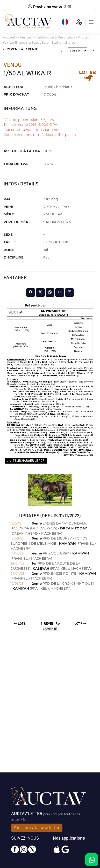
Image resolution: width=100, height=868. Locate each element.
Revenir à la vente (20, 49)
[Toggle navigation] (91, 22)
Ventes (26, 37)
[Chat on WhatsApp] (92, 860)
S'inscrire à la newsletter (37, 828)
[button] (65, 22)
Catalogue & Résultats (55, 37)
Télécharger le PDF (26, 460)
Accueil (9, 37)
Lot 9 (80, 624)
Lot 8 (20, 624)
